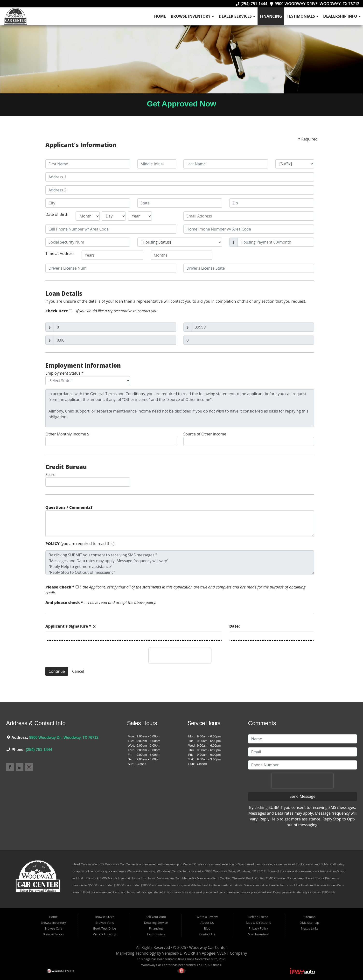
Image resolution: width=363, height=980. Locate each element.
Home (160, 16)
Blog (207, 928)
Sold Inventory (258, 934)
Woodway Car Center (208, 947)
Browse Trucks (53, 934)
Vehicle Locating (105, 934)
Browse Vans (105, 923)
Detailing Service (156, 923)
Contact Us (207, 934)
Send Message (303, 796)
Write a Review (207, 917)
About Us (207, 923)
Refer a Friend (258, 917)
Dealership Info (342, 16)
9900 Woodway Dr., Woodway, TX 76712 (64, 738)
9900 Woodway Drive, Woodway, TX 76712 (314, 4)
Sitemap (310, 917)
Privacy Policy (258, 928)
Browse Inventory (192, 16)
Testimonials (303, 16)
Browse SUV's (105, 917)
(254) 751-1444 (251, 4)
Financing (271, 16)
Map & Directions (258, 923)
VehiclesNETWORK (179, 953)
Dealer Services (237, 16)
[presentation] (180, 656)
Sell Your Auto (156, 917)
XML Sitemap (310, 923)
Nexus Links (310, 928)
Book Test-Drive (105, 928)
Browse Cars (53, 928)
